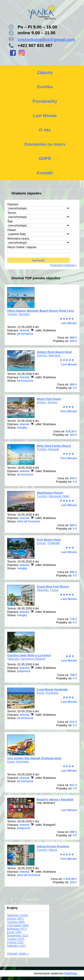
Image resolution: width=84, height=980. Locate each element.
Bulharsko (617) (17, 929)
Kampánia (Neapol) (33, 659)
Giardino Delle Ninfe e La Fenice (29, 655)
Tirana (54, 590)
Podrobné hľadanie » (64, 265)
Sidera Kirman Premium (53, 846)
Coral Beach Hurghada (52, 689)
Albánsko (43, 590)
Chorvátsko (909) (18, 925)
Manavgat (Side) (59, 496)
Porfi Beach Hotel (49, 540)
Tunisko (12, 314)
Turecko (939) (16, 922)
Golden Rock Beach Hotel (54, 352)
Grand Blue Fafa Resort (53, 587)
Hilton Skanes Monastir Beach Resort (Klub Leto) (41, 311)
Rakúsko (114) (16, 946)
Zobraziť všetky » (18, 953)
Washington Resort (50, 493)
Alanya (53, 850)
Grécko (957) (15, 919)
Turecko (42, 355)
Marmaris (55, 355)
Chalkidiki (54, 543)
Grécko (41, 402)
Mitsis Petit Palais (49, 399)
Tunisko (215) (16, 939)
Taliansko (13, 659)
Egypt (40, 693)
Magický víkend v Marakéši (55, 799)
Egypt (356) (14, 932)
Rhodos (52, 402)
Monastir (24, 314)
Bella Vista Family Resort (54, 446)
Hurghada (52, 693)
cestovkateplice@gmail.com (46, 40)
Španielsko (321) (18, 935)
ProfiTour (71, 973)
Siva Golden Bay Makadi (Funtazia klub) (34, 758)
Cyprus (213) (15, 942)
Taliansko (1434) (17, 915)
